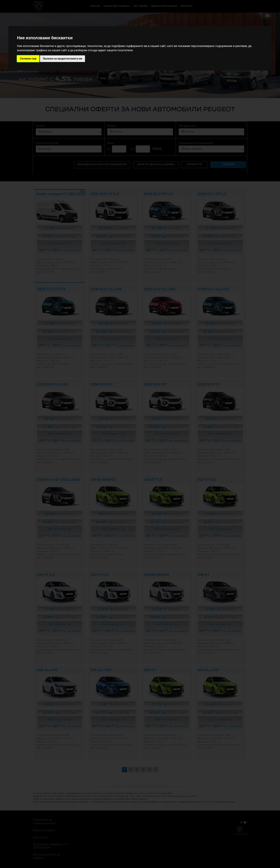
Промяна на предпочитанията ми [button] (62, 59)
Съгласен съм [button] (28, 59)
